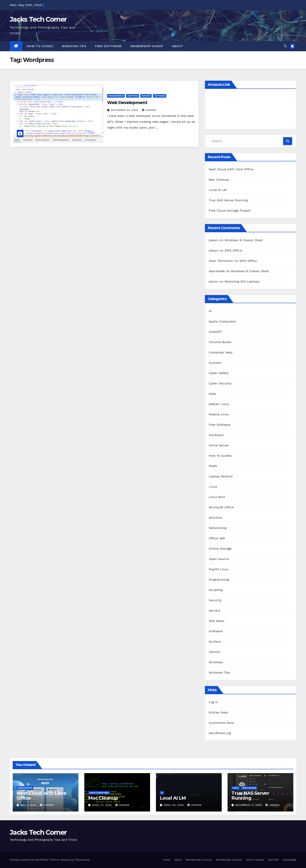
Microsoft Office (221, 507)
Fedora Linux (219, 414)
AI (210, 311)
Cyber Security (220, 383)
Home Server (219, 445)
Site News (217, 621)
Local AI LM (218, 190)
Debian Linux (219, 404)
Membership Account (199, 860)
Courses (215, 363)
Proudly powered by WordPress (29, 860)
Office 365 (217, 538)
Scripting (133, 96)
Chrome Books (220, 342)
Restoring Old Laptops (242, 281)
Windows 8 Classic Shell (244, 240)
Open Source (219, 559)
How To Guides (40, 46)
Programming (116, 96)
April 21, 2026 (102, 805)
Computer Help (221, 352)
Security (215, 600)
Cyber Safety (219, 373)
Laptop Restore (221, 476)
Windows (216, 662)
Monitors (216, 518)
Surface (215, 642)
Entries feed (218, 712)
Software (160, 96)
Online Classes (255, 860)
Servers (146, 96)
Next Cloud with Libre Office (231, 169)
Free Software (108, 46)
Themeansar (82, 860)
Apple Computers (222, 321)
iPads (213, 466)
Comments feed (221, 723)
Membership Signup (147, 46)
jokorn (149, 110)
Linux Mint (217, 497)
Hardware (216, 435)
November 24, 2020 (125, 110)
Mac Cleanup (219, 180)
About (178, 46)
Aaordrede (217, 271)
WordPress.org (220, 733)
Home (167, 860)
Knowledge (290, 860)
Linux (213, 487)
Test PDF (273, 860)
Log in (213, 702)
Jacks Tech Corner (38, 19)
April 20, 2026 (174, 805)
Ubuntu (215, 652)
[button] (285, 46)
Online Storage (220, 549)
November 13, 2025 (249, 805)
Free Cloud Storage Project (230, 211)
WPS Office (233, 250)
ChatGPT (216, 332)
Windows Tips (74, 46)
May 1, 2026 (29, 805)
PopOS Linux (219, 569)
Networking (218, 528)
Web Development (127, 103)
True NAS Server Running (228, 200)
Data (212, 394)
